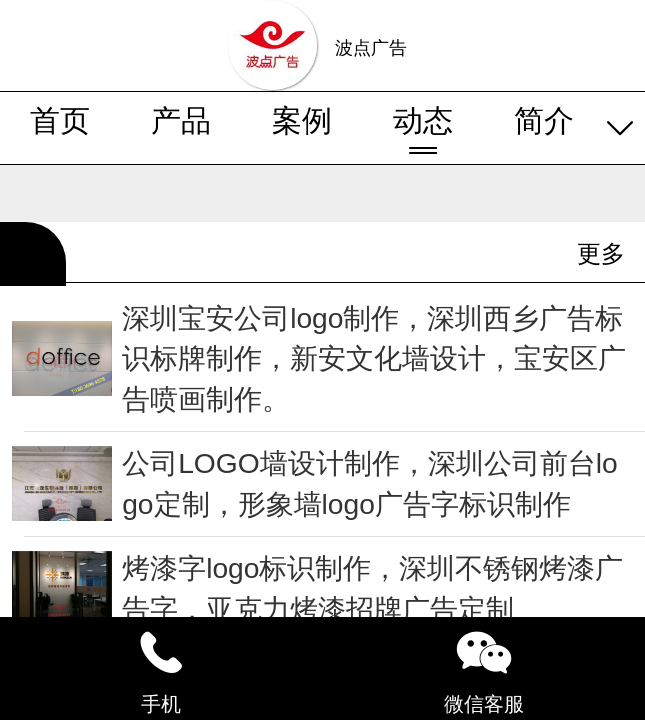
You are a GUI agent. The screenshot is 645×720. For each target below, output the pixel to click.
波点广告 (371, 48)
